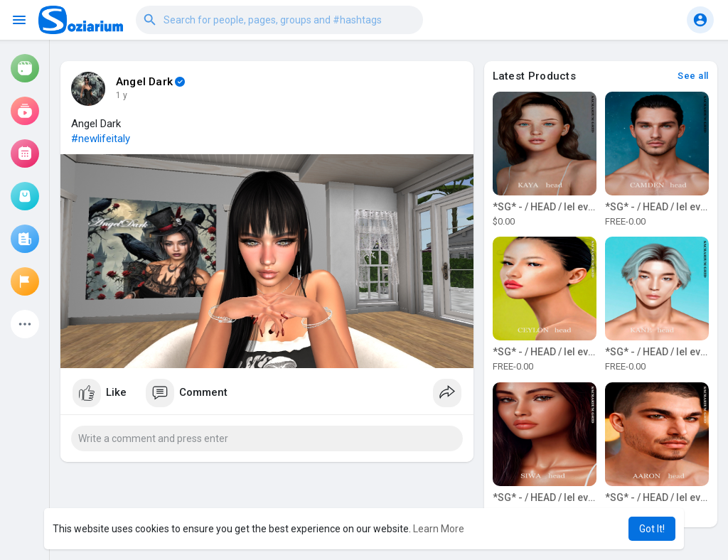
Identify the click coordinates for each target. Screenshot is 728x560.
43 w (125, 95)
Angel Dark (144, 82)
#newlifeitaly (101, 139)
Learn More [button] (439, 529)
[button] (279, 20)
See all (693, 76)
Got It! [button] (652, 529)
